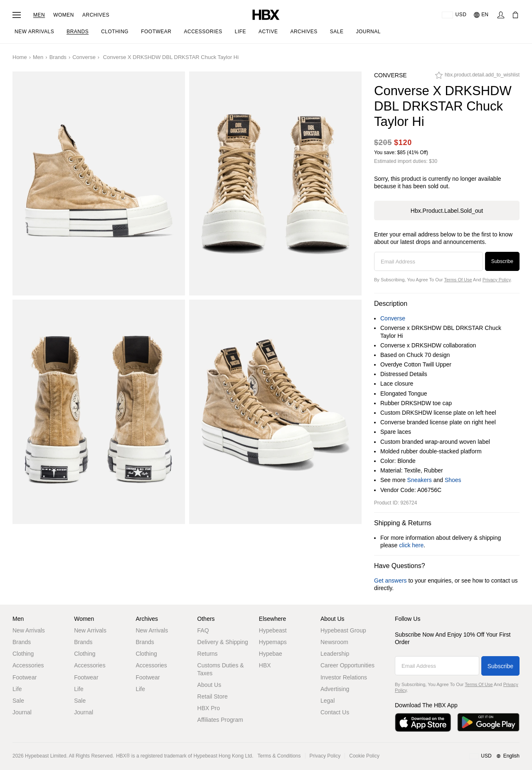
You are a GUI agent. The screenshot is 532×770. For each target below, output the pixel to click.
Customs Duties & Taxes (221, 669)
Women (64, 15)
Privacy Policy (497, 280)
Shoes (453, 480)
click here (411, 545)
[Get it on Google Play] (488, 722)
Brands (58, 57)
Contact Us (335, 712)
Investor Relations (344, 677)
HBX (265, 665)
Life (17, 689)
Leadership (335, 654)
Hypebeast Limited (46, 756)
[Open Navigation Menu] (17, 15)
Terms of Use (458, 280)
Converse (84, 57)
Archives (96, 15)
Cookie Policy (364, 756)
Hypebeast (273, 630)
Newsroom (334, 642)
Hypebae (271, 654)
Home (20, 57)
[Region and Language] (494, 756)
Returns (208, 654)
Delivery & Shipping (223, 642)
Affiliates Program (220, 720)
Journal (22, 712)
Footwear (25, 677)
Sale (18, 701)
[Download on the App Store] (423, 722)
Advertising (335, 689)
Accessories (28, 665)
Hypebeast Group (343, 630)
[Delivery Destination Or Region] (454, 15)
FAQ (203, 630)
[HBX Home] (266, 14)
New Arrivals (29, 630)
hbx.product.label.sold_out (447, 211)
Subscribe (502, 261)
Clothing (23, 654)
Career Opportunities (347, 665)
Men (39, 15)
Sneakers (420, 480)
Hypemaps (273, 642)
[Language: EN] (482, 15)
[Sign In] (501, 15)
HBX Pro (209, 708)
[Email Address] (429, 261)
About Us (209, 685)
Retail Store (213, 696)
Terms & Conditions (279, 756)
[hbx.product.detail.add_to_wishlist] (477, 77)
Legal (328, 701)
